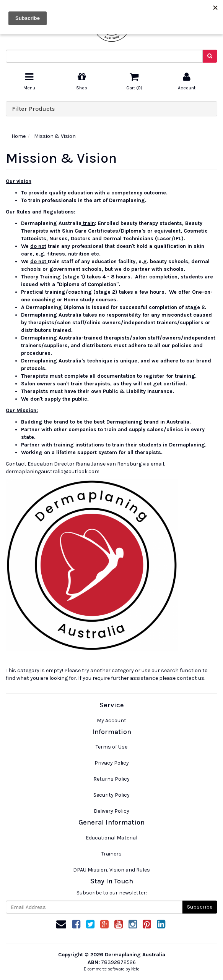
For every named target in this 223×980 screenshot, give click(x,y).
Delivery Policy (111, 811)
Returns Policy (111, 779)
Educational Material (111, 838)
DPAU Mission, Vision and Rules (111, 870)
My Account (111, 720)
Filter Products (33, 109)
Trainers (111, 854)
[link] (76, 924)
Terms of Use (111, 747)
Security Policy (111, 795)
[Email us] (61, 924)
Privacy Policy (112, 763)
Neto (135, 969)
